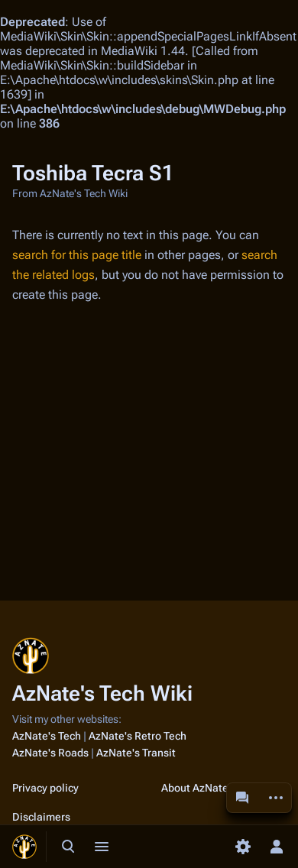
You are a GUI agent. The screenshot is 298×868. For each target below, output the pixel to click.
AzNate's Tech (47, 736)
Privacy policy (45, 788)
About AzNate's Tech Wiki (223, 788)
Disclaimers (41, 817)
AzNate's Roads (50, 753)
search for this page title (77, 255)
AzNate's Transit (136, 753)
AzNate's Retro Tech (138, 736)
